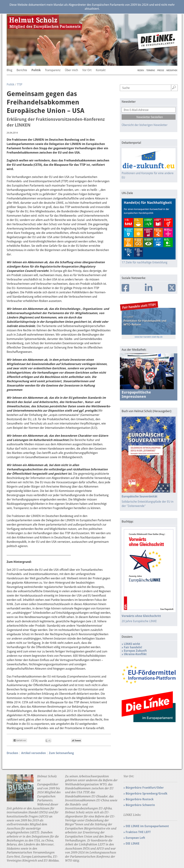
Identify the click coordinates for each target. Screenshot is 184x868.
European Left (135, 838)
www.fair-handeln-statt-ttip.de (149, 337)
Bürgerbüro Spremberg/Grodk (146, 794)
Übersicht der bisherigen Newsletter (145, 125)
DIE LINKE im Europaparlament (147, 826)
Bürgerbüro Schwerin (140, 805)
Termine (151, 70)
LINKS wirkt (132, 644)
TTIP (20, 84)
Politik (11, 84)
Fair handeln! (133, 647)
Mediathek (172, 70)
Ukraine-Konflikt (135, 654)
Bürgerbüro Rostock (140, 799)
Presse (161, 70)
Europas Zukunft (135, 651)
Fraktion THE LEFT (138, 832)
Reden (141, 70)
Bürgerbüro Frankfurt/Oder (145, 788)
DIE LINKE (133, 844)
